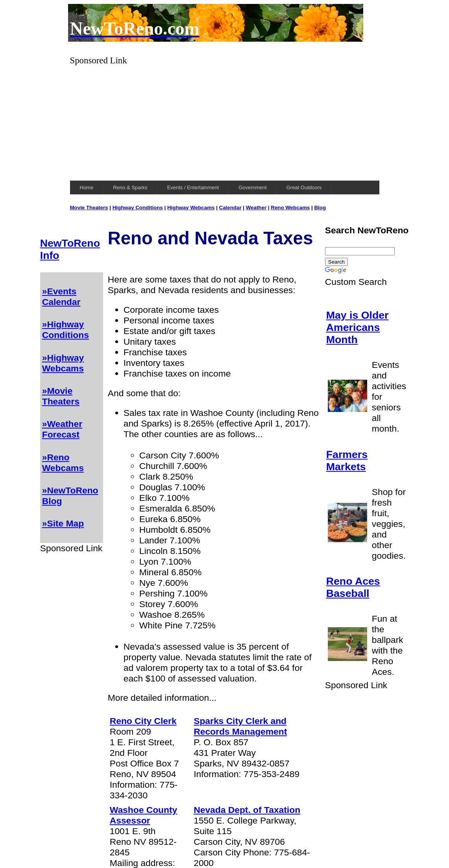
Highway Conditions (138, 208)
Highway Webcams (191, 208)
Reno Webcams (290, 208)
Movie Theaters (89, 208)
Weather (256, 208)
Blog (320, 208)
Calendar (230, 208)
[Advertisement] (225, 121)
